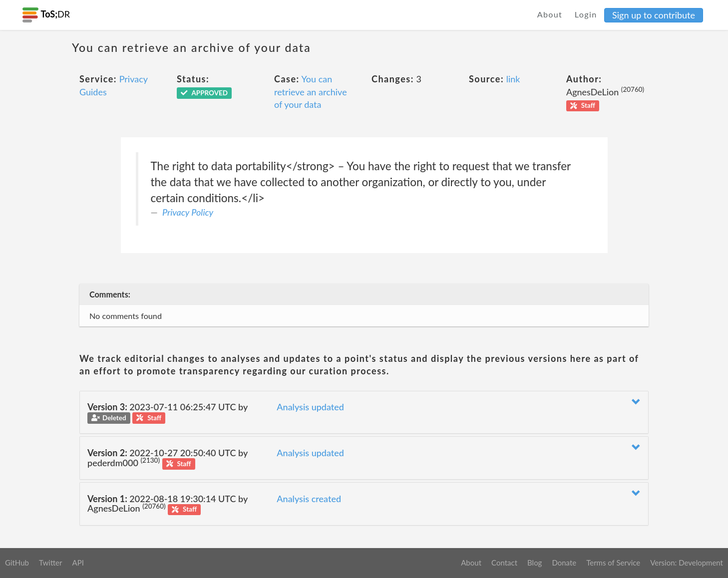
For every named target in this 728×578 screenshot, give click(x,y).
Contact (504, 563)
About (550, 14)
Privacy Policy (188, 212)
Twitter (51, 563)
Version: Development (687, 563)
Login (586, 14)
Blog (535, 563)
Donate (564, 563)
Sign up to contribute (654, 15)
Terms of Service (613, 563)
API (78, 563)
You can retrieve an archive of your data (311, 92)
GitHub (17, 563)
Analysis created (309, 499)
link (513, 79)
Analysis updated (310, 407)
